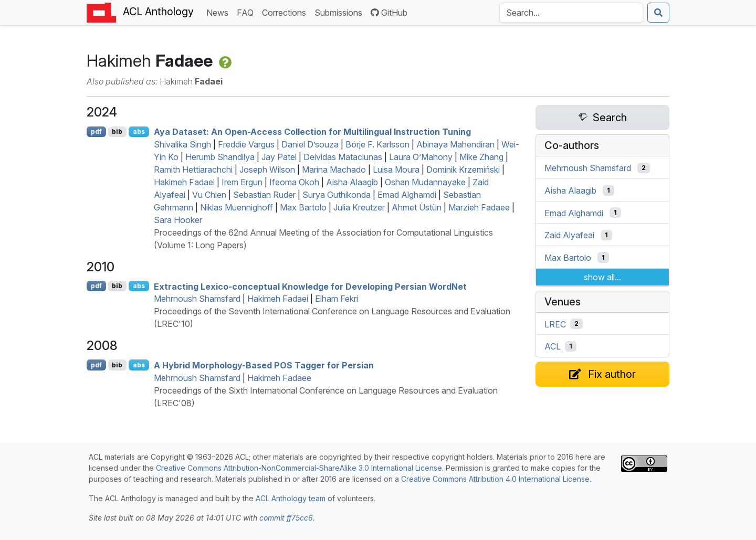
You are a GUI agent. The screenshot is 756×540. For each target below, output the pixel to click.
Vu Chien (209, 195)
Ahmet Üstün (417, 207)
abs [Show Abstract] (139, 131)
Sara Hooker (178, 220)
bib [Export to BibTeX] (117, 131)
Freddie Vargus (246, 144)
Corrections (286, 12)
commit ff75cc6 (286, 518)
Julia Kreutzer (359, 207)
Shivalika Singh (182, 144)
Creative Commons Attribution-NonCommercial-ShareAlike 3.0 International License (299, 468)
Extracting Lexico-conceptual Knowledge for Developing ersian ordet (310, 286)
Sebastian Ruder (264, 195)
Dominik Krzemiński (463, 170)
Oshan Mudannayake (425, 182)
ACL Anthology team (291, 498)
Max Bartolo (303, 207)
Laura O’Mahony (421, 157)
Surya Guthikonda (337, 195)
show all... (602, 277)
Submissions (340, 12)
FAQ (247, 12)
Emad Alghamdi (407, 195)
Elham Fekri (337, 299)
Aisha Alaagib (352, 182)
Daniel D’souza (310, 144)
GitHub (389, 13)
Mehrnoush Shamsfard (197, 299)
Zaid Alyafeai (569, 235)
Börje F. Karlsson (377, 144)
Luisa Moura (396, 170)
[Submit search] (658, 13)
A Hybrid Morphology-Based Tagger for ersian (264, 365)
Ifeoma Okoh (294, 182)
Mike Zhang (481, 157)
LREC (555, 324)
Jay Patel (279, 157)
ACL (553, 346)
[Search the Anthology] (571, 13)
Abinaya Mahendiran (455, 144)
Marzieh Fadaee (479, 207)
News (219, 12)
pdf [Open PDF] (96, 131)
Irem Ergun (242, 182)
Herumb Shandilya (220, 157)
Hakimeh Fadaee (279, 378)
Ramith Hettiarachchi (193, 170)
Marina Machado (334, 170)
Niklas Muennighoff (237, 207)
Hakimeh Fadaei (184, 182)
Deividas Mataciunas (343, 157)
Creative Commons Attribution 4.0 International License (495, 479)
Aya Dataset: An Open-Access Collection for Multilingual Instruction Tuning (312, 132)
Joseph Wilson (267, 170)
